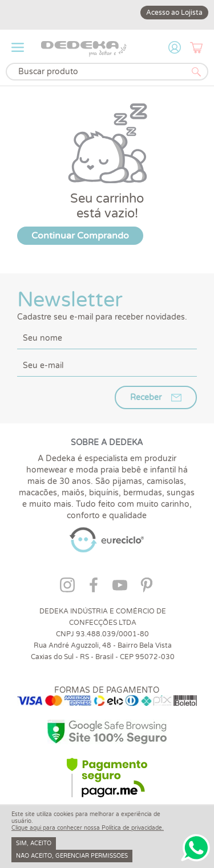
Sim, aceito (34, 843)
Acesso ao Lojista (174, 13)
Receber (146, 397)
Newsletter (107, 305)
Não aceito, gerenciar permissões (72, 856)
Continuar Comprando (80, 236)
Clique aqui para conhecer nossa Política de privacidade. (88, 828)
